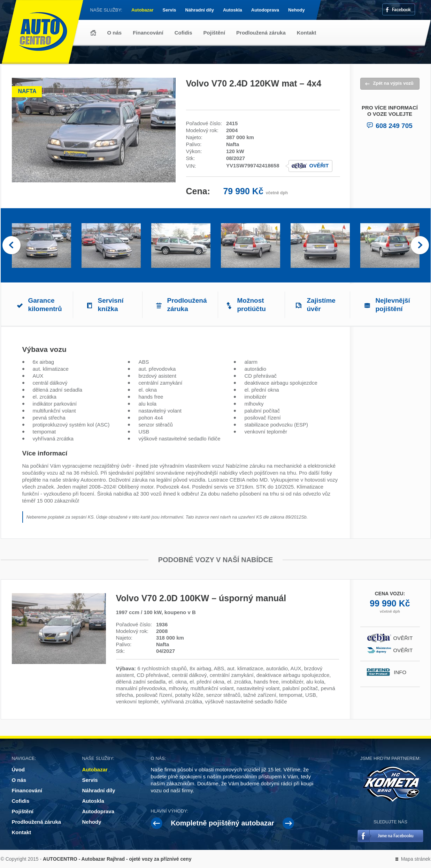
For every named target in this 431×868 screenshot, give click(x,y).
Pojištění (214, 33)
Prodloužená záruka (261, 33)
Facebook (401, 9)
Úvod (93, 33)
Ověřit (319, 165)
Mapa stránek (416, 859)
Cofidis (183, 33)
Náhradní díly (200, 10)
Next (420, 246)
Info (403, 672)
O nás (115, 33)
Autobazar (143, 10)
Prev (11, 246)
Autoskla (233, 10)
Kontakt (307, 33)
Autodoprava (265, 10)
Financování (148, 33)
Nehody (297, 10)
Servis (170, 10)
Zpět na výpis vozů (393, 83)
